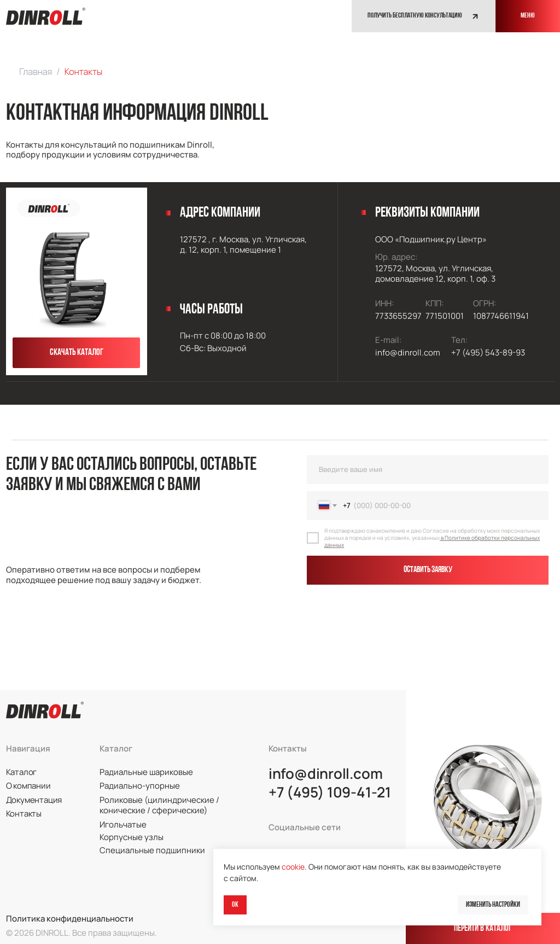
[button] (423, 16)
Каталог (22, 772)
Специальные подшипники (152, 850)
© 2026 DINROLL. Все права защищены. (81, 933)
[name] (428, 470)
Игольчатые (123, 824)
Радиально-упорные (140, 785)
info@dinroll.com (326, 774)
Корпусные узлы (132, 837)
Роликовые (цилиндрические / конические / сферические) (159, 805)
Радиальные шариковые (146, 772)
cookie (293, 867)
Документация (34, 800)
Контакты (24, 813)
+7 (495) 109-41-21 (330, 792)
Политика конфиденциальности (70, 918)
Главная (36, 72)
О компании (28, 785)
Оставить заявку (428, 570)
